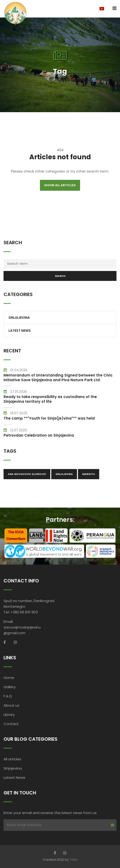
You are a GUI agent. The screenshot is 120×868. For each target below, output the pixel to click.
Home (9, 678)
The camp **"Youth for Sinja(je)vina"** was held (49, 418)
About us (11, 705)
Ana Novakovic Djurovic (27, 474)
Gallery (10, 687)
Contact (11, 724)
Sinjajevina (19, 318)
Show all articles (60, 185)
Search (60, 276)
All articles (12, 759)
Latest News (20, 331)
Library (9, 715)
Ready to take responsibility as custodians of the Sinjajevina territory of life (50, 399)
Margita (89, 474)
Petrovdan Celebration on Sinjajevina (39, 435)
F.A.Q (8, 696)
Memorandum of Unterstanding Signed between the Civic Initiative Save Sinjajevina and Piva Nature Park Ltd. (58, 378)
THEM (73, 860)
